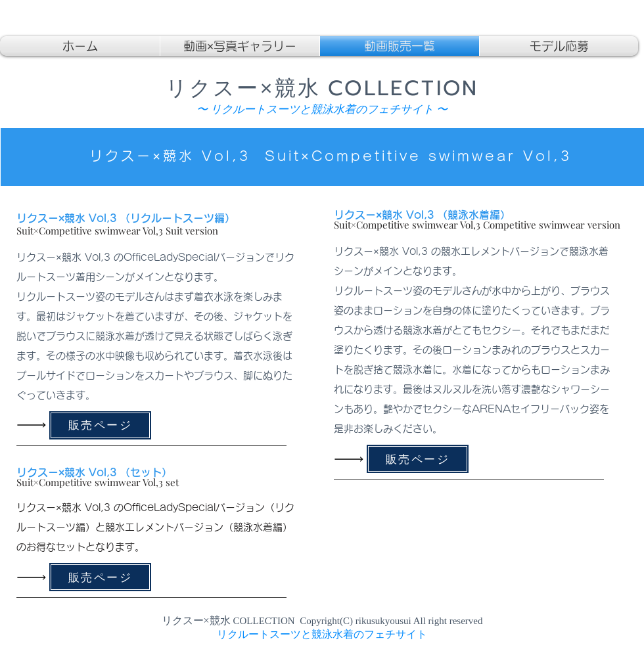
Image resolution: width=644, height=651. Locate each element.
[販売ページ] (100, 425)
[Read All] (35, 425)
